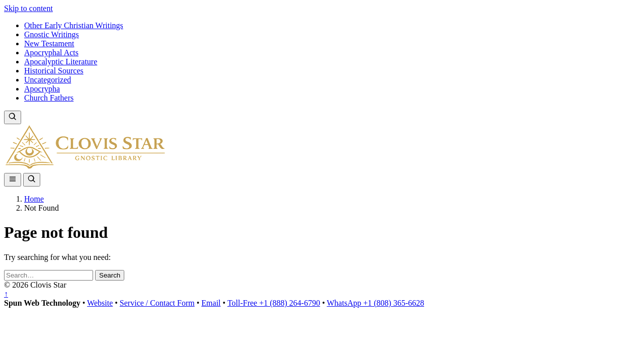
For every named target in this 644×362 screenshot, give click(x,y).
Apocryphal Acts (51, 53)
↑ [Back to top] (6, 294)
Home (34, 199)
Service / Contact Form (157, 303)
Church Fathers (49, 98)
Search (110, 275)
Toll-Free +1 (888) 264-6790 (274, 303)
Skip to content (28, 8)
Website (100, 303)
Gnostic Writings (52, 34)
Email (211, 303)
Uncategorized (48, 80)
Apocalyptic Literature (61, 62)
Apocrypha (42, 89)
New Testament (49, 43)
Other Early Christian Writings (74, 25)
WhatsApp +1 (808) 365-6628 (376, 303)
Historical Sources (54, 71)
